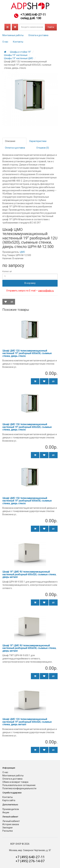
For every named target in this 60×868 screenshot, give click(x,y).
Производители (11, 809)
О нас (5, 42)
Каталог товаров (8, 27)
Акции (6, 812)
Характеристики (38, 141)
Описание (10, 141)
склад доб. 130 (31, 18)
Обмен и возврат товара (15, 782)
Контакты (18, 42)
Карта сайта (9, 800)
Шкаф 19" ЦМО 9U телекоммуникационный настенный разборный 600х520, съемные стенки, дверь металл (29, 574)
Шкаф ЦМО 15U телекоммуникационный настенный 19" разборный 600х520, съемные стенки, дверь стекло (27, 427)
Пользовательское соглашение (19, 785)
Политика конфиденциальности (19, 788)
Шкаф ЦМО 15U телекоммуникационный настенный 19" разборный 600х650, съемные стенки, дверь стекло (27, 501)
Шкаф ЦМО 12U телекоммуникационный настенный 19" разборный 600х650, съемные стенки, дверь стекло (27, 353)
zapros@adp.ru (46, 291)
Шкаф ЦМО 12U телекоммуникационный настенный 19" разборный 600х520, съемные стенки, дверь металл (27, 722)
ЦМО (22, 252)
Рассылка (8, 831)
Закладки (7, 828)
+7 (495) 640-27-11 (33, 15)
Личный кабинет (11, 821)
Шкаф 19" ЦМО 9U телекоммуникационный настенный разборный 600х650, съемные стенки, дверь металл (29, 648)
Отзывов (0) (43, 148)
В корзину (30, 283)
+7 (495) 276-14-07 (30, 861)
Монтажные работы (13, 35)
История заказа (11, 824)
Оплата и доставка (38, 35)
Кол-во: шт (7, 271)
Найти (51, 27)
